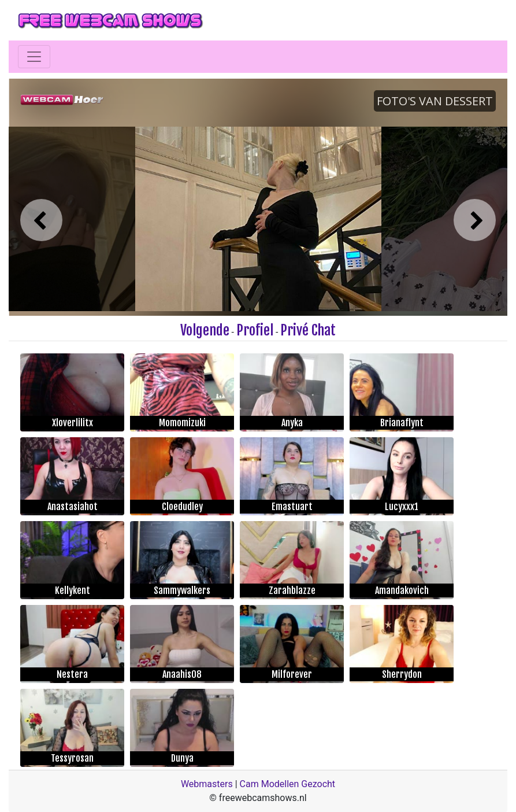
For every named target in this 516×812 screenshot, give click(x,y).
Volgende (205, 330)
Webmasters (207, 784)
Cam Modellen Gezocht (288, 784)
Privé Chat (308, 330)
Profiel (255, 330)
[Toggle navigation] (34, 57)
